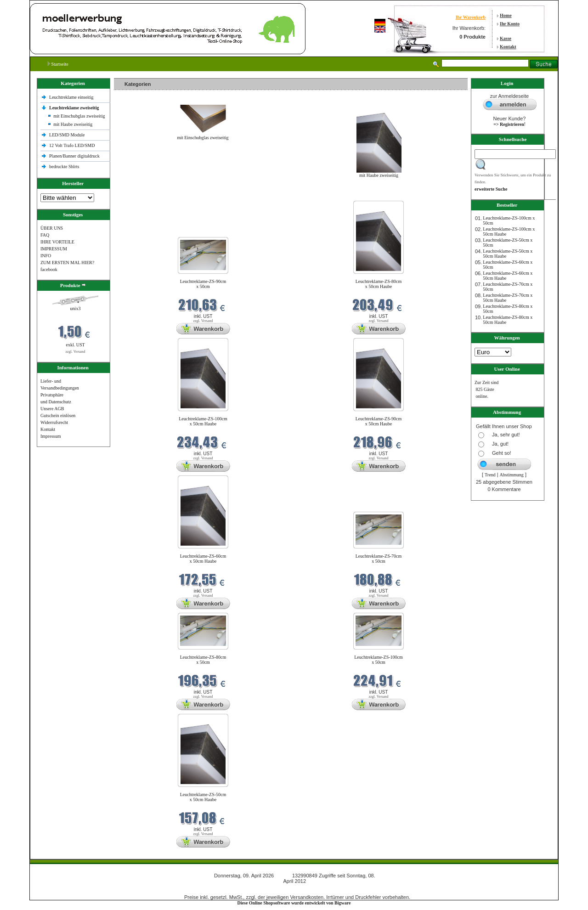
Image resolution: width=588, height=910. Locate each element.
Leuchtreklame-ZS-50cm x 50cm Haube (203, 797)
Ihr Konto (510, 24)
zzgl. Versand (76, 352)
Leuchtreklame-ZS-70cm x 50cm (379, 559)
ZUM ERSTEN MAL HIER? (67, 263)
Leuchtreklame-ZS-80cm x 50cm (203, 660)
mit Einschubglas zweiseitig (79, 116)
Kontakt (508, 47)
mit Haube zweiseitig (73, 124)
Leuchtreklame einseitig (72, 97)
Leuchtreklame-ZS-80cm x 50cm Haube (379, 284)
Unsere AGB (52, 409)
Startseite (58, 64)
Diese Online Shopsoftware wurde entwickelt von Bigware (294, 903)
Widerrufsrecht (54, 422)
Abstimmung (512, 475)
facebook (49, 269)
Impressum (51, 436)
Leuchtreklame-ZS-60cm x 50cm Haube (203, 559)
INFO (46, 256)
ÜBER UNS (52, 228)
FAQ (45, 235)
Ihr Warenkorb (471, 17)
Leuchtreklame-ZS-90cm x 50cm (203, 284)
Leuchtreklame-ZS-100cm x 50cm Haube (203, 421)
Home (506, 15)
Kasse (506, 38)
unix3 (76, 308)
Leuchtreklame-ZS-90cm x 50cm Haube (379, 421)
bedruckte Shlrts (64, 167)
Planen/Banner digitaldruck (74, 156)
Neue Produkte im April (138, 195)
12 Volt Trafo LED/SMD (72, 145)
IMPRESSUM (54, 249)
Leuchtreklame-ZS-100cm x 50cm (379, 660)
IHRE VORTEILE (57, 242)
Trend (490, 475)
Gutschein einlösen (58, 415)
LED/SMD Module (67, 135)
